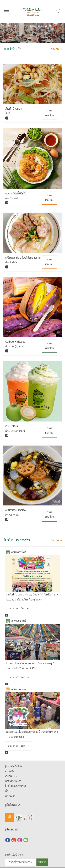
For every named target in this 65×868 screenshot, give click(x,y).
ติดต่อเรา (10, 796)
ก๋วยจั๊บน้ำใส (11, 263)
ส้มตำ (8, 114)
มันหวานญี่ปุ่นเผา (14, 346)
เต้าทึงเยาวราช (12, 515)
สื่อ (7, 791)
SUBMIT (42, 862)
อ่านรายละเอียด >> (19, 609)
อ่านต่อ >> (57, 49)
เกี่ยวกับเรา (11, 776)
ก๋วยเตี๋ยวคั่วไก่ (12, 198)
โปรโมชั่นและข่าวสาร (15, 786)
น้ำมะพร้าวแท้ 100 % (15, 431)
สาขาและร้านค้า (13, 781)
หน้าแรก (9, 771)
